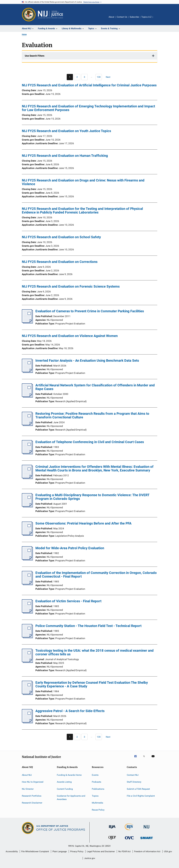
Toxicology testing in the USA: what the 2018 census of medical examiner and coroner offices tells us (95, 652)
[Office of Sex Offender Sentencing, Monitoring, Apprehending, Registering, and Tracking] (147, 840)
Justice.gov (90, 858)
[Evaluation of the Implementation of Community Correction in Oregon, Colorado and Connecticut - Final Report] (27, 584)
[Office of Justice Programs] (29, 15)
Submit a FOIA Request (138, 789)
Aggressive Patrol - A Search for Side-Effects (70, 711)
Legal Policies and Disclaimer (101, 851)
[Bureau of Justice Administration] (112, 829)
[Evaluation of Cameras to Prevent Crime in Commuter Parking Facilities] (27, 323)
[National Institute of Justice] (147, 829)
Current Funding (65, 789)
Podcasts (96, 782)
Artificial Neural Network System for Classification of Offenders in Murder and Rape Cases (95, 387)
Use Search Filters (35, 56)
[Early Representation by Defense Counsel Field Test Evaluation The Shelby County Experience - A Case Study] (27, 694)
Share (157, 19)
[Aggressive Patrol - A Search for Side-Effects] (27, 722)
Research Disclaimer (32, 803)
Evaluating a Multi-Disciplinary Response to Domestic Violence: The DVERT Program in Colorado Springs (92, 497)
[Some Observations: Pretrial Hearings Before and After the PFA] (27, 535)
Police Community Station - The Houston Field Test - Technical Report (88, 626)
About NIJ (27, 775)
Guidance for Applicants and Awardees (71, 798)
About (111, 17)
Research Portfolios (32, 796)
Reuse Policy (98, 810)
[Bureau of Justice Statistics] (129, 831)
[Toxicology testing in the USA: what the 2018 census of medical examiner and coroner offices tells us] (27, 662)
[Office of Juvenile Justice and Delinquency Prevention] (112, 840)
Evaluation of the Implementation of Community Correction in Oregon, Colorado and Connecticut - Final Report (96, 575)
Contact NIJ (133, 775)
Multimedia (97, 803)
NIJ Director (28, 789)
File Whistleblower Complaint (35, 851)
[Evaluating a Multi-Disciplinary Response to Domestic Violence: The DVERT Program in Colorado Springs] (27, 506)
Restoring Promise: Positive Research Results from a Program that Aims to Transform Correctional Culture (92, 415)
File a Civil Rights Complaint (141, 796)
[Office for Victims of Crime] (129, 840)
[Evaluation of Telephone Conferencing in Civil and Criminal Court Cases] (27, 453)
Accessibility (12, 851)
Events (95, 775)
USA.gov (168, 851)
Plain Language (60, 851)
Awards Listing (64, 782)
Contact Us (122, 17)
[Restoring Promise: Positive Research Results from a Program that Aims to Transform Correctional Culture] (27, 425)
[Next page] (109, 77)
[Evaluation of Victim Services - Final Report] (27, 613)
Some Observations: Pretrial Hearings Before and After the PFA (83, 523)
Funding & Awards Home (69, 775)
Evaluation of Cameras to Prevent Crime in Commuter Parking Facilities (90, 311)
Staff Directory (134, 782)
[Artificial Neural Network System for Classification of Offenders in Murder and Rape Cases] (27, 397)
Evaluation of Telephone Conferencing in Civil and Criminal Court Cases (90, 442)
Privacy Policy (77, 851)
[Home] (50, 15)
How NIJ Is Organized (33, 782)
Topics (95, 796)
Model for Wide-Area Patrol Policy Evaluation (70, 548)
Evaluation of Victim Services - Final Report (68, 601)
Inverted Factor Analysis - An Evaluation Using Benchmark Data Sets (87, 361)
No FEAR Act (124, 851)
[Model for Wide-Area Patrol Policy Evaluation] (27, 560)
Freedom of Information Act (147, 851)
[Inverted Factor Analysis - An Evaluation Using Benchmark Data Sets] (27, 372)
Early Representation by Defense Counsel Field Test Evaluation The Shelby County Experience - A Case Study (92, 684)
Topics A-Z (146, 17)
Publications (98, 789)
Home (24, 34)
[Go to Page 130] (99, 77)
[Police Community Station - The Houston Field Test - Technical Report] (27, 637)
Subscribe (134, 17)
